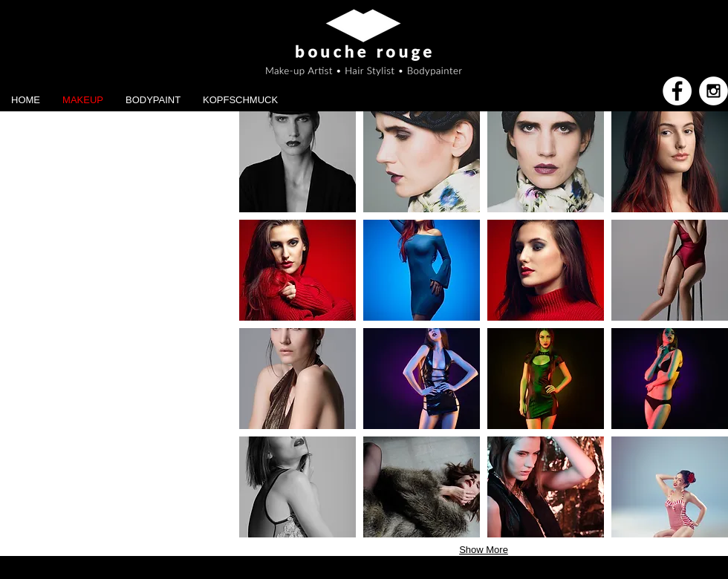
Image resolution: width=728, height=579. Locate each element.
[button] (298, 162)
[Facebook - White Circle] (677, 91)
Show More (484, 550)
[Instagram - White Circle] (714, 91)
